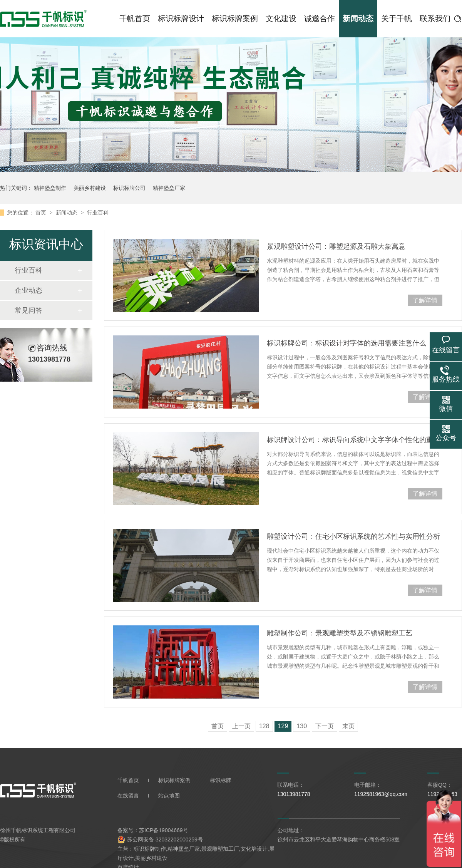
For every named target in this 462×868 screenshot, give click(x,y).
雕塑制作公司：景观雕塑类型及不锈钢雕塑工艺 (340, 633)
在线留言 (128, 796)
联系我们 (435, 18)
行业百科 (98, 213)
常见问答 (28, 310)
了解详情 (425, 300)
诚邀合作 (320, 18)
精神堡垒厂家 (169, 188)
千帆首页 (135, 18)
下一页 (325, 726)
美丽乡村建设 (90, 188)
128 (264, 726)
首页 (42, 213)
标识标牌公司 (129, 188)
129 (283, 726)
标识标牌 (221, 780)
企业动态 (28, 290)
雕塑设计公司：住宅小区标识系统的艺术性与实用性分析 (353, 536)
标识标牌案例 (235, 18)
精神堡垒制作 (50, 188)
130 (302, 726)
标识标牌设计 (181, 18)
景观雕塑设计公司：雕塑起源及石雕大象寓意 (336, 246)
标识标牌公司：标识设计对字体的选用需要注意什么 (346, 343)
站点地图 (169, 796)
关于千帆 (397, 18)
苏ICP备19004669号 (164, 830)
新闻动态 (358, 18)
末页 (348, 726)
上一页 (241, 726)
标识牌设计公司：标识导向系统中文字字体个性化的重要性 (355, 440)
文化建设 (281, 18)
